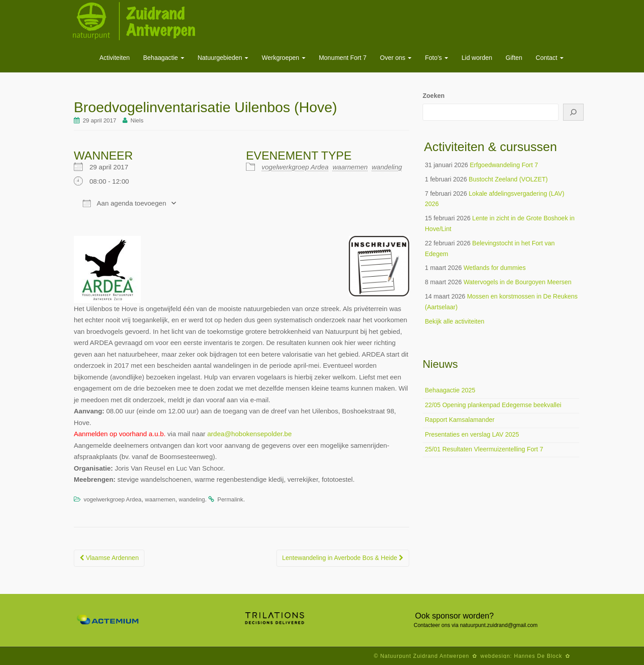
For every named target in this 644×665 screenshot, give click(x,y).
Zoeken (434, 96)
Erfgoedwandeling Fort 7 (504, 165)
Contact (550, 58)
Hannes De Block (538, 656)
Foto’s (436, 58)
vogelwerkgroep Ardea (295, 167)
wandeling (387, 167)
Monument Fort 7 (343, 58)
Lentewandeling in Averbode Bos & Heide (343, 558)
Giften (514, 58)
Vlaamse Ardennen (109, 558)
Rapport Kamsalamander (460, 420)
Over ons (396, 58)
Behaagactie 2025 (450, 390)
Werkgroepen (284, 58)
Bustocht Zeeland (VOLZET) (508, 179)
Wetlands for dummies (494, 268)
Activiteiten (114, 58)
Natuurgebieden (223, 58)
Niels (137, 120)
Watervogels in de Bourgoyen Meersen (517, 282)
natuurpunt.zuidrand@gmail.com (499, 625)
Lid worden (477, 58)
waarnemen (350, 167)
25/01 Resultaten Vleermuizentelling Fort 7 (484, 449)
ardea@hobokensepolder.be (250, 434)
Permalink (230, 499)
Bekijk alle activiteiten (455, 321)
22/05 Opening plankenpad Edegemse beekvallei (493, 405)
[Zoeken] (573, 112)
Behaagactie (164, 58)
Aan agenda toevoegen (124, 203)
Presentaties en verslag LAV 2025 (472, 434)
